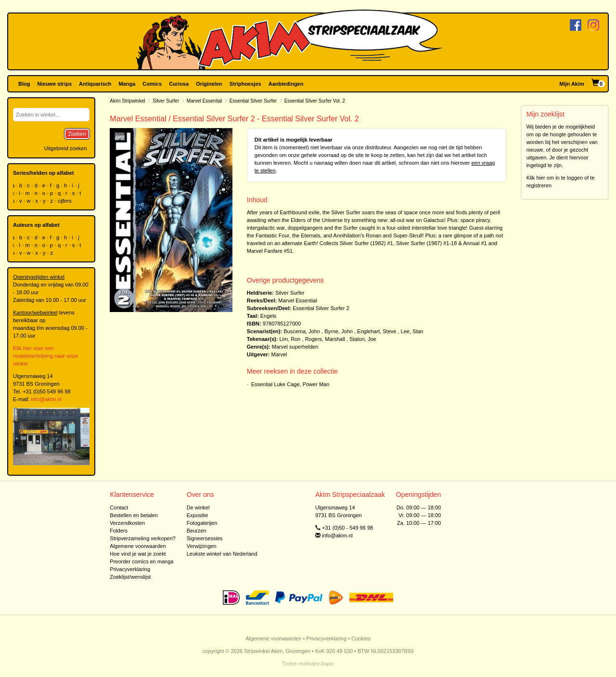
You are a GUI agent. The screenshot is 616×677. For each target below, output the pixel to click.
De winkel (198, 508)
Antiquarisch (95, 84)
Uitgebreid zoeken (66, 148)
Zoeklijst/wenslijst (130, 577)
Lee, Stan (412, 331)
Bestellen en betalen (134, 515)
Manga (127, 84)
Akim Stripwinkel (127, 101)
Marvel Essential (204, 101)
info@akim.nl (46, 399)
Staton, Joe (363, 339)
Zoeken (77, 134)
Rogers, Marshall (325, 339)
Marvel (279, 354)
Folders (119, 531)
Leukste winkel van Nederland (222, 554)
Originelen (209, 84)
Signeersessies (205, 538)
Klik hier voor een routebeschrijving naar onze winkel (45, 356)
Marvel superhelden (295, 347)
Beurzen (197, 531)
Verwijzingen (202, 546)
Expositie (198, 515)
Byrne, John (339, 331)
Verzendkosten (127, 523)
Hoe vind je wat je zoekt (138, 554)
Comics (152, 84)
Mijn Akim (572, 84)
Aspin (327, 664)
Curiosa (179, 84)
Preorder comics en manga (141, 561)
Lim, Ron (290, 339)
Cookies (361, 638)
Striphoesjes (245, 84)
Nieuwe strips (55, 84)
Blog (24, 84)
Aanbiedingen (286, 84)
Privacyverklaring (130, 569)
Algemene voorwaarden (138, 546)
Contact (119, 508)
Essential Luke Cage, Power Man (290, 384)
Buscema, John (302, 331)
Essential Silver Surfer (253, 101)
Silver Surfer (166, 101)
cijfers (65, 201)
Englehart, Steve (377, 331)
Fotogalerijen (202, 523)
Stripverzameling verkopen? (142, 538)
